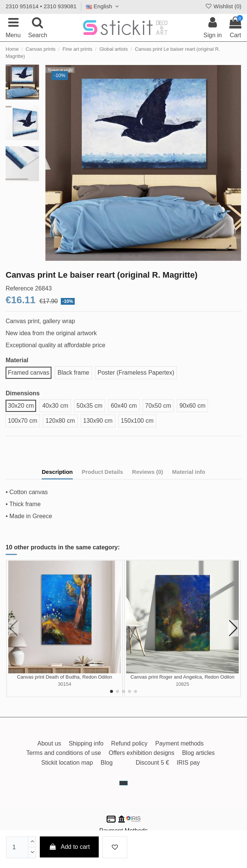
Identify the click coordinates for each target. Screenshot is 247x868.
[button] (111, 691)
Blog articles (198, 753)
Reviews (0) (148, 472)
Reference (20, 288)
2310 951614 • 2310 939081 (41, 6)
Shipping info (86, 743)
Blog (107, 763)
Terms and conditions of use (64, 753)
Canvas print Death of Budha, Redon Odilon (65, 677)
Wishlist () (223, 6)
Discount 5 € (152, 763)
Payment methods (180, 743)
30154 (65, 684)
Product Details (102, 472)
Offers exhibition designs (142, 753)
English (103, 6)
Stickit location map (67, 763)
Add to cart (69, 847)
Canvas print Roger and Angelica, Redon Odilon (183, 677)
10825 (182, 684)
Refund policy (129, 743)
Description (57, 472)
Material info (188, 472)
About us (49, 743)
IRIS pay (188, 763)
